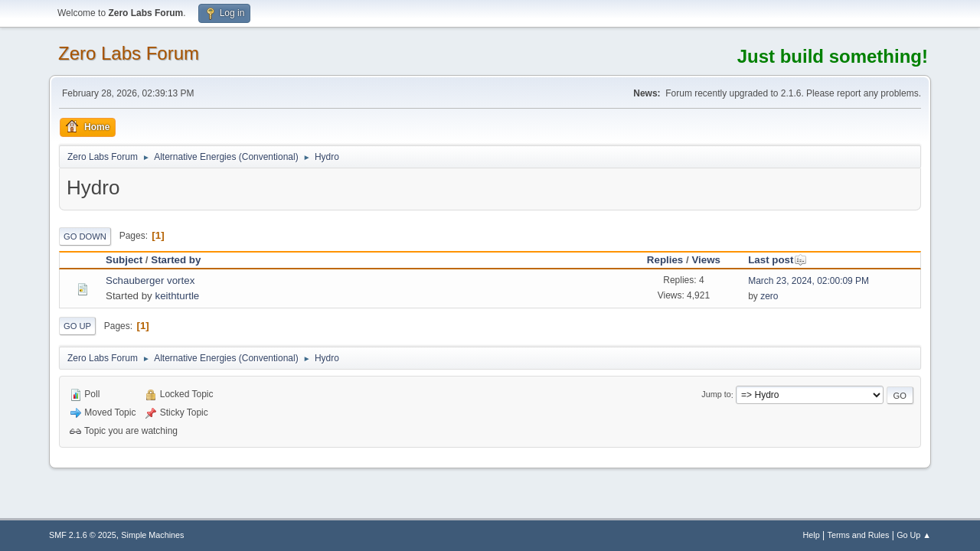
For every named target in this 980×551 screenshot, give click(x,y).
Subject (124, 260)
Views (706, 260)
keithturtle (177, 296)
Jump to (716, 395)
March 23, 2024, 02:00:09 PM (808, 281)
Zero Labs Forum (129, 53)
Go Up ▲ (914, 535)
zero (769, 296)
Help (812, 535)
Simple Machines (152, 535)
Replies (665, 260)
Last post (777, 260)
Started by (176, 260)
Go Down (85, 236)
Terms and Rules (859, 535)
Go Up (77, 326)
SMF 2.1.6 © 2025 (83, 535)
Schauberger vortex (150, 280)
